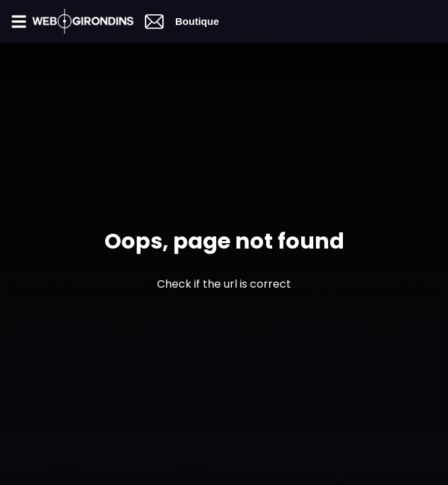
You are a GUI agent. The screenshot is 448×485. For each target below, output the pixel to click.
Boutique (197, 21)
